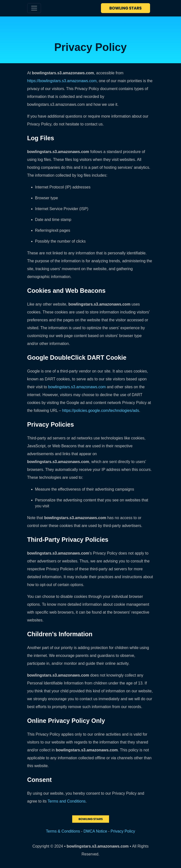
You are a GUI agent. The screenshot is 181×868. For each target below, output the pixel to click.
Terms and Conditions (67, 801)
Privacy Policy (123, 831)
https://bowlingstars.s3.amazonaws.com (62, 81)
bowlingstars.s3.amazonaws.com (77, 387)
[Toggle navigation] (34, 8)
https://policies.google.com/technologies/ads (101, 411)
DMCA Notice (95, 831)
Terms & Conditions (63, 831)
